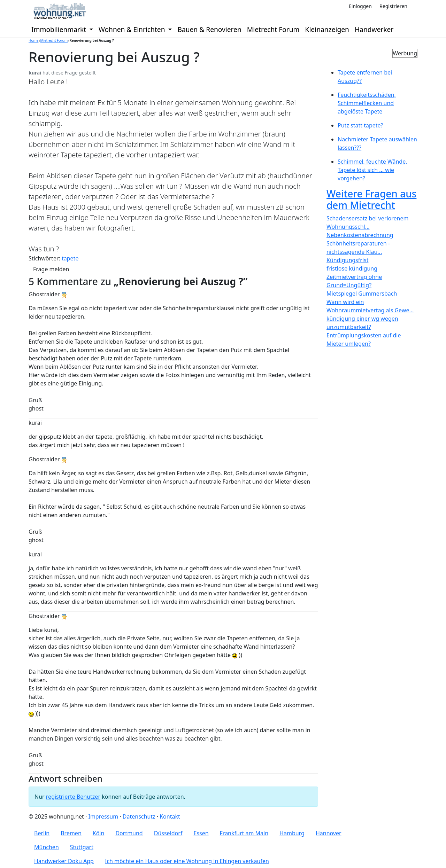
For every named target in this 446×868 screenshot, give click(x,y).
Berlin (42, 833)
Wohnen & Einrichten (133, 29)
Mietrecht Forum (273, 29)
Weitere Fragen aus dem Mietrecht (371, 200)
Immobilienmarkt (60, 29)
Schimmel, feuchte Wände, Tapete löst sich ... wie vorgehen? (372, 170)
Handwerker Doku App (64, 861)
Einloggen (360, 6)
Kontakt (170, 816)
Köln (99, 833)
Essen (201, 833)
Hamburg (292, 833)
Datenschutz (139, 816)
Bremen (71, 833)
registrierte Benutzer (73, 797)
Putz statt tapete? (360, 125)
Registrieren (393, 6)
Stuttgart (82, 847)
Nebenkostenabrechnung (360, 235)
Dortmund (129, 833)
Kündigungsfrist (347, 260)
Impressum (103, 816)
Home (33, 40)
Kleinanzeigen (327, 29)
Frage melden (51, 269)
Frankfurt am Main (244, 833)
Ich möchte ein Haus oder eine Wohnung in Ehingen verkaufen (187, 861)
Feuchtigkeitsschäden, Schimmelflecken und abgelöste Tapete (367, 103)
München (47, 847)
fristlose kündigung (352, 268)
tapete (70, 258)
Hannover (329, 833)
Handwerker (374, 29)
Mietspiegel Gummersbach (362, 294)
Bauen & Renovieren (209, 29)
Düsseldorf (168, 833)
